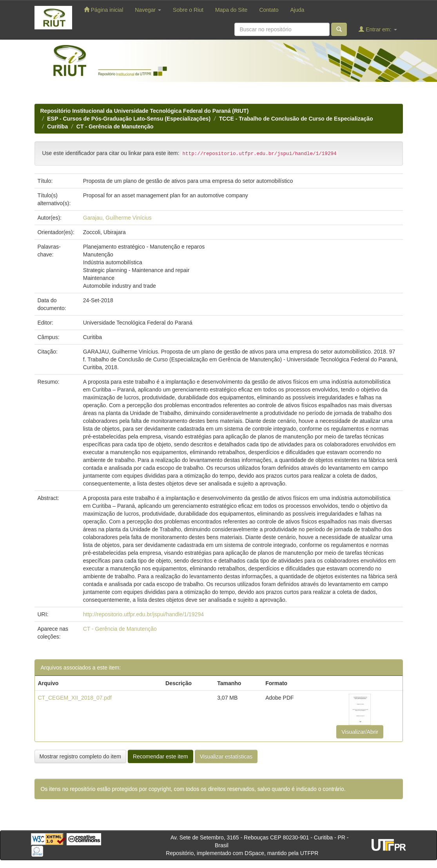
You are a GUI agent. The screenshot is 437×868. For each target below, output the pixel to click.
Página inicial (103, 10)
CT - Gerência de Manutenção (115, 126)
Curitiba (57, 126)
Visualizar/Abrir (360, 732)
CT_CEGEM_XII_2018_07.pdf (75, 698)
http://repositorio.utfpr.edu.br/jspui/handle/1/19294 (143, 614)
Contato (269, 10)
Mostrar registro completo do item (81, 756)
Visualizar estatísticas (226, 756)
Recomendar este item (160, 756)
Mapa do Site (231, 10)
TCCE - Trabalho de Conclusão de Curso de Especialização (296, 119)
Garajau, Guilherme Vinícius (117, 218)
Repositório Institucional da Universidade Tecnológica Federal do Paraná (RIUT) (145, 111)
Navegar (148, 10)
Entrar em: (378, 29)
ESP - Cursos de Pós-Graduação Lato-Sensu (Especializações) (129, 119)
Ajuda (297, 10)
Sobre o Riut (188, 10)
